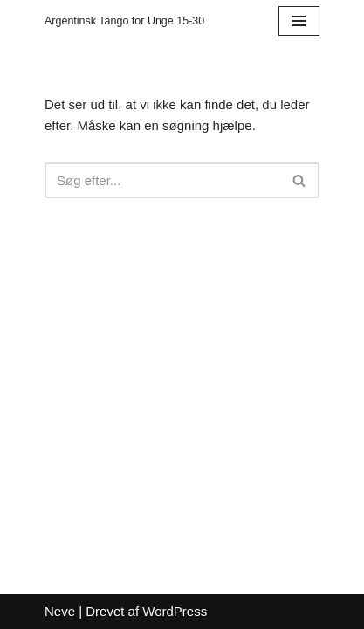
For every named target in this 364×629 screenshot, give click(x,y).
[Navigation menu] (299, 21)
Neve (60, 611)
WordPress (175, 611)
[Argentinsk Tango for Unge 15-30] (124, 21)
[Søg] (162, 180)
